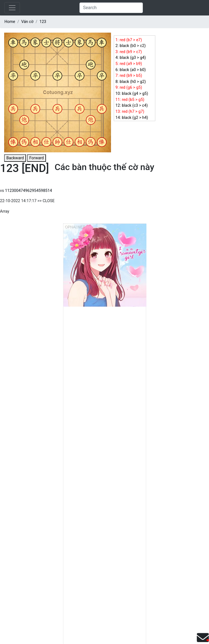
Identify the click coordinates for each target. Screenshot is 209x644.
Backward (15, 158)
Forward (37, 158)
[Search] (111, 8)
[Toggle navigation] (12, 8)
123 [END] (24, 168)
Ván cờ (27, 22)
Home (10, 22)
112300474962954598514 (29, 191)
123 (43, 22)
